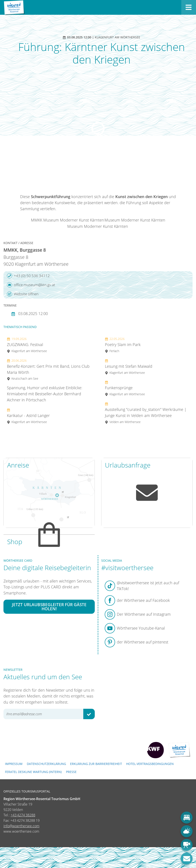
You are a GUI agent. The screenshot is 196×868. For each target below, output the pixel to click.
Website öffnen (23, 294)
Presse (71, 772)
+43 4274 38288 (23, 815)
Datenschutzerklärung (46, 764)
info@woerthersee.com (21, 826)
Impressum (14, 764)
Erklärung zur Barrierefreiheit (96, 764)
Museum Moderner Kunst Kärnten (135, 220)
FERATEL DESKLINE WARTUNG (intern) (33, 772)
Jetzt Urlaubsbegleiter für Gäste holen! (49, 607)
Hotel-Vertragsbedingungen (150, 764)
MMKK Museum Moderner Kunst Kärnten (67, 220)
